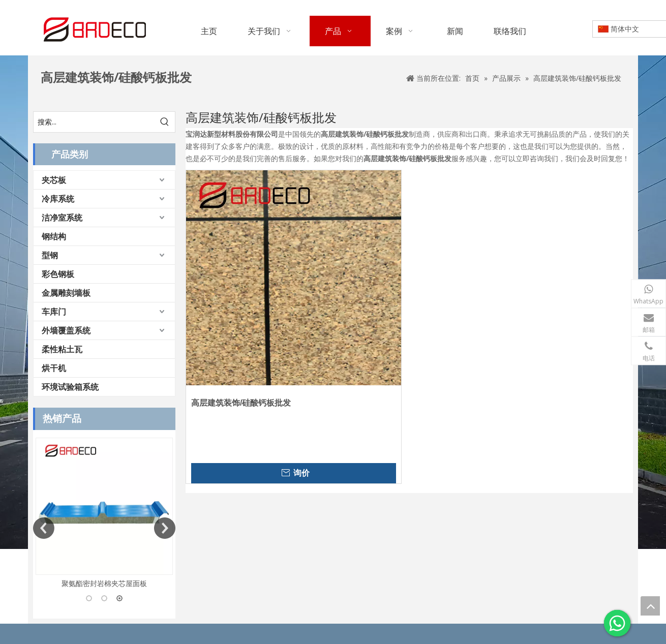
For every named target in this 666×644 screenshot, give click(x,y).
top (650, 606)
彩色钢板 (58, 274)
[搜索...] (94, 122)
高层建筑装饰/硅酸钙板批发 (241, 403)
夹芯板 (54, 180)
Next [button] (165, 528)
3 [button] (119, 598)
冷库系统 (58, 199)
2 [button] (104, 598)
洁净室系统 (62, 218)
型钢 (50, 255)
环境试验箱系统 (70, 387)
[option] (104, 514)
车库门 (54, 312)
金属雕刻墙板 (66, 293)
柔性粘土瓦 (62, 349)
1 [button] (89, 598)
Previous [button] (44, 528)
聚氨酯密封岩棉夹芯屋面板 (104, 583)
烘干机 (54, 368)
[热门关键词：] (165, 122)
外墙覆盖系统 (66, 330)
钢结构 (54, 236)
